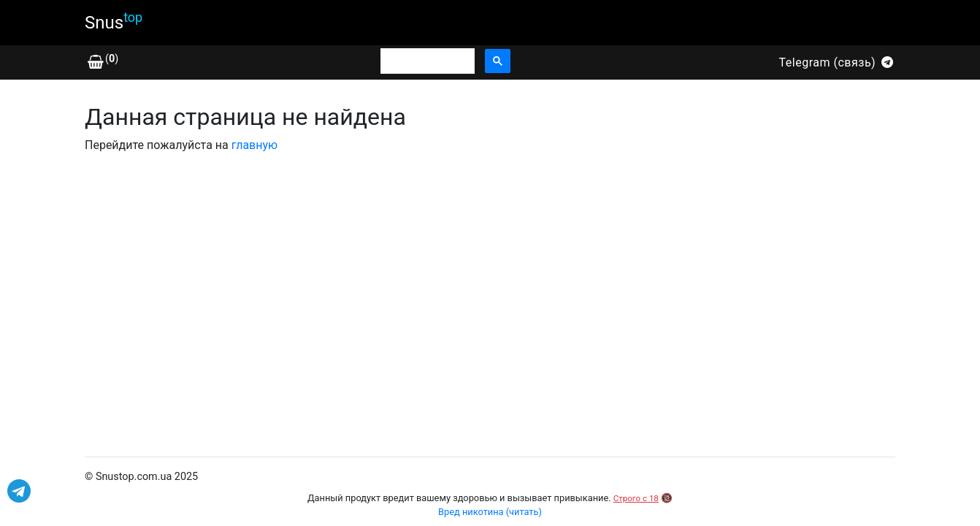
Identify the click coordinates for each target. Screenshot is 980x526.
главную (254, 145)
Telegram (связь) (837, 62)
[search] (426, 61)
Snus (114, 21)
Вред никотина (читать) (490, 512)
